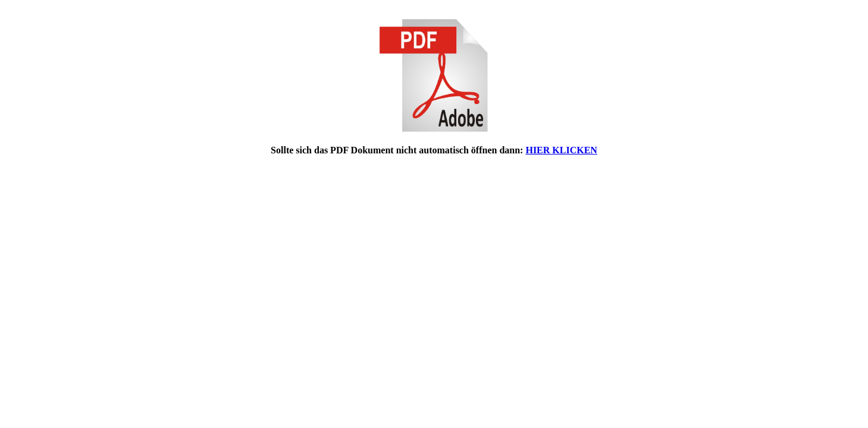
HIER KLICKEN (561, 150)
